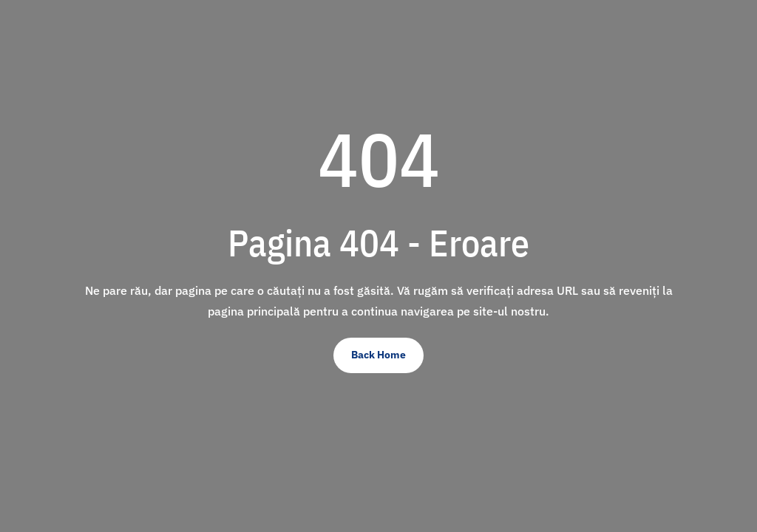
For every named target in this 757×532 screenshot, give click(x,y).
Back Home (378, 355)
